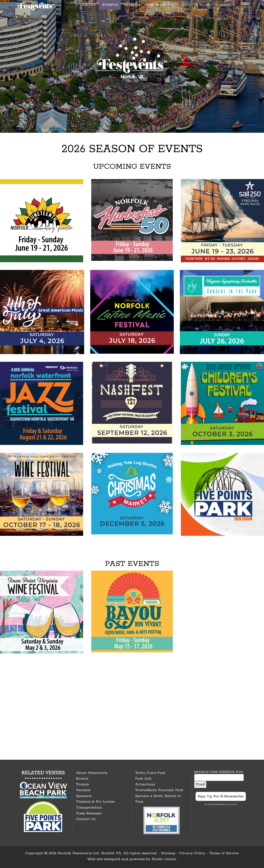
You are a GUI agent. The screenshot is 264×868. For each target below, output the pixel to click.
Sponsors (84, 796)
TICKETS (132, 5)
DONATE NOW (195, 5)
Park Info (143, 779)
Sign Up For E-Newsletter (221, 796)
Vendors (83, 790)
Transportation (89, 808)
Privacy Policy (192, 853)
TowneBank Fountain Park (159, 790)
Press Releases (89, 813)
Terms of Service (224, 853)
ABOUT (89, 5)
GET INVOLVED (161, 5)
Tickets (82, 784)
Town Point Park (150, 773)
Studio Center (164, 859)
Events (82, 779)
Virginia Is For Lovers (95, 802)
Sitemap (168, 853)
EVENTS (110, 5)
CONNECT (225, 5)
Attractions (145, 784)
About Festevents (92, 773)
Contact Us (86, 819)
